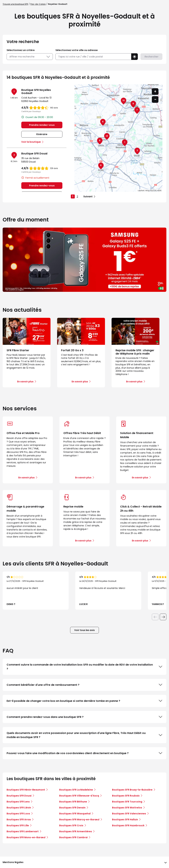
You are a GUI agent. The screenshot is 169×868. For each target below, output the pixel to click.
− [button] (155, 99)
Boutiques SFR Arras (19, 820)
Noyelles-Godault (58, 4)
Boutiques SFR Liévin (19, 808)
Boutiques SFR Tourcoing (127, 802)
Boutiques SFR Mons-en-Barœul (26, 837)
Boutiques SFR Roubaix (126, 796)
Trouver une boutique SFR (15, 4)
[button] (135, 57)
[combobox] (93, 57)
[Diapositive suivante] (163, 617)
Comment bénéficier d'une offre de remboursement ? (84, 685)
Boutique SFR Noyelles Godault (36, 92)
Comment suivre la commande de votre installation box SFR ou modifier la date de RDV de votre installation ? (84, 667)
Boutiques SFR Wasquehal (75, 814)
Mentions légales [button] (13, 862)
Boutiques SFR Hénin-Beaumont (26, 790)
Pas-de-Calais (38, 4)
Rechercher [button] (152, 57)
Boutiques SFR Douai (19, 796)
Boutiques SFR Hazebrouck (128, 825)
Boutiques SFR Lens (18, 802)
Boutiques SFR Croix (71, 825)
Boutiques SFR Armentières (76, 831)
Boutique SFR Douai (34, 154)
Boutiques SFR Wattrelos (127, 808)
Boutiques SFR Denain (72, 808)
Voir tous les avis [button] (84, 630)
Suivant (88, 196)
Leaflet (141, 191)
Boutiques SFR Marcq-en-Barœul (79, 820)
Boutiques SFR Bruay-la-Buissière (132, 790)
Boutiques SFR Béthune (73, 802)
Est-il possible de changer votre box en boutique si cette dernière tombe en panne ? (84, 701)
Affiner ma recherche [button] (30, 57)
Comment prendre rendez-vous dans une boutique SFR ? (84, 717)
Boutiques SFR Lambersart (23, 831)
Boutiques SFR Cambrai (73, 837)
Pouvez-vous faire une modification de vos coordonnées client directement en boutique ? (84, 753)
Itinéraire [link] (42, 134)
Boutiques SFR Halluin (125, 820)
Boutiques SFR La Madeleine (76, 790)
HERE (159, 191)
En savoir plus (26, 478)
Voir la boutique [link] (31, 142)
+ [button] (155, 91)
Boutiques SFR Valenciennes (129, 814)
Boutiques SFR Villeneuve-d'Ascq (79, 796)
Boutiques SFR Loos (18, 814)
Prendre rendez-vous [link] (42, 125)
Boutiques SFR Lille (18, 825)
